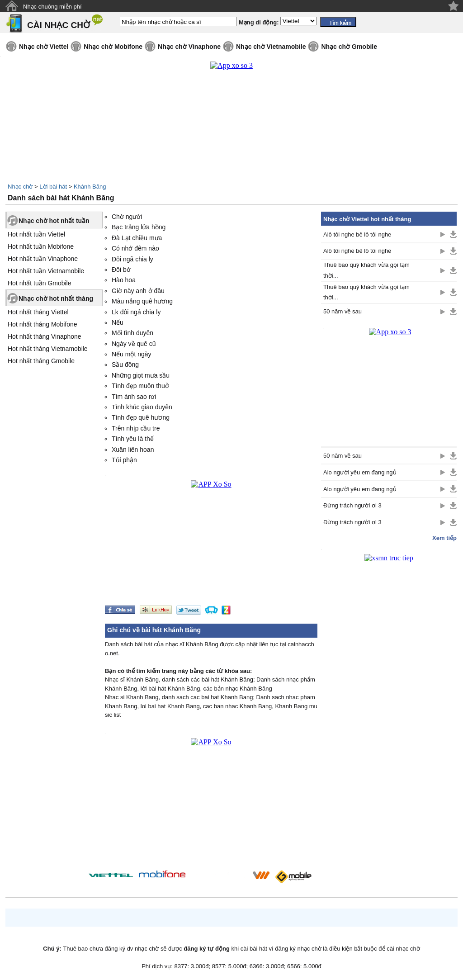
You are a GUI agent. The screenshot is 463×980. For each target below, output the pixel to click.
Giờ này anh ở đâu (138, 291)
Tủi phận (124, 460)
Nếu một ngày (132, 354)
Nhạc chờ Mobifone (113, 47)
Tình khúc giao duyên (142, 407)
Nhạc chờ (20, 187)
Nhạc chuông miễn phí (52, 7)
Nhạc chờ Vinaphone (189, 47)
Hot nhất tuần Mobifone (41, 246)
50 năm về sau (343, 311)
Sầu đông (125, 365)
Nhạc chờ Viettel (44, 47)
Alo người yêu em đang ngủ (360, 472)
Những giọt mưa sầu (141, 375)
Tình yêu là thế (133, 439)
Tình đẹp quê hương (141, 417)
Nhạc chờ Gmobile (349, 47)
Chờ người (127, 217)
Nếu (118, 322)
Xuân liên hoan (133, 450)
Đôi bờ (121, 270)
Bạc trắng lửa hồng (139, 227)
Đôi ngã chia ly (132, 259)
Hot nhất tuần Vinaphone (43, 259)
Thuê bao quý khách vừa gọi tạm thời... (366, 270)
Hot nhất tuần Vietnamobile (46, 271)
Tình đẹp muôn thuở (140, 386)
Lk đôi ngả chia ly (136, 312)
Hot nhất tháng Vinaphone (45, 336)
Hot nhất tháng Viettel (38, 312)
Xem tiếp (444, 538)
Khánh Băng (90, 187)
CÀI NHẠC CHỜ (59, 25)
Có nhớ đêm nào (135, 248)
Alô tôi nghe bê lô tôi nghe (357, 234)
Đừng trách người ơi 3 (352, 505)
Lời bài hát (53, 187)
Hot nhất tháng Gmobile (41, 361)
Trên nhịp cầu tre (136, 428)
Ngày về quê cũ (134, 344)
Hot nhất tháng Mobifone (43, 324)
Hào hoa (124, 280)
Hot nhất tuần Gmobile (40, 283)
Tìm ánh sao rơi (134, 397)
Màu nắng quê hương (142, 301)
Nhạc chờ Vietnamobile (271, 47)
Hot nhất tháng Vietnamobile (48, 349)
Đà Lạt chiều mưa (137, 238)
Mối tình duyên (132, 333)
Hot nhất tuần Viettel (36, 234)
